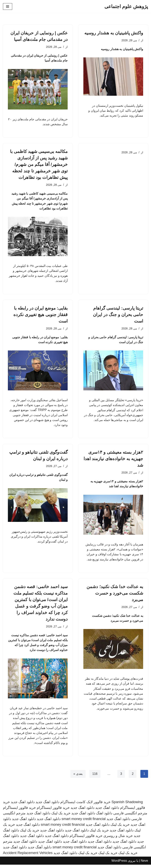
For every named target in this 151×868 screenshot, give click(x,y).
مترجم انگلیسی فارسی (130, 817)
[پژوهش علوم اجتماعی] (126, 6)
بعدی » (78, 777)
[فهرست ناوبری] (8, 6)
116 (95, 777)
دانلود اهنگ (104, 817)
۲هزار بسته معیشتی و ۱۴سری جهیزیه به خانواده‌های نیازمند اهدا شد (113, 460)
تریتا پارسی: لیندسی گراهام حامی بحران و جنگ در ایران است (118, 316)
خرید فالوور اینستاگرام (53, 811)
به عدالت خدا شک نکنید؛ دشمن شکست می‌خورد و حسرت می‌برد (115, 595)
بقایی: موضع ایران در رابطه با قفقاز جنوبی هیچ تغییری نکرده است (41, 316)
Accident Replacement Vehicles (28, 856)
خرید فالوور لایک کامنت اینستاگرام (85, 805)
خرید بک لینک (61, 817)
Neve (144, 864)
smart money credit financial (84, 822)
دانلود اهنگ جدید (47, 805)
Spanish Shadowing (127, 805)
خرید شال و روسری (118, 839)
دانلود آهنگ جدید (40, 851)
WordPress (119, 864)
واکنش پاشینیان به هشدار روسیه (114, 33)
